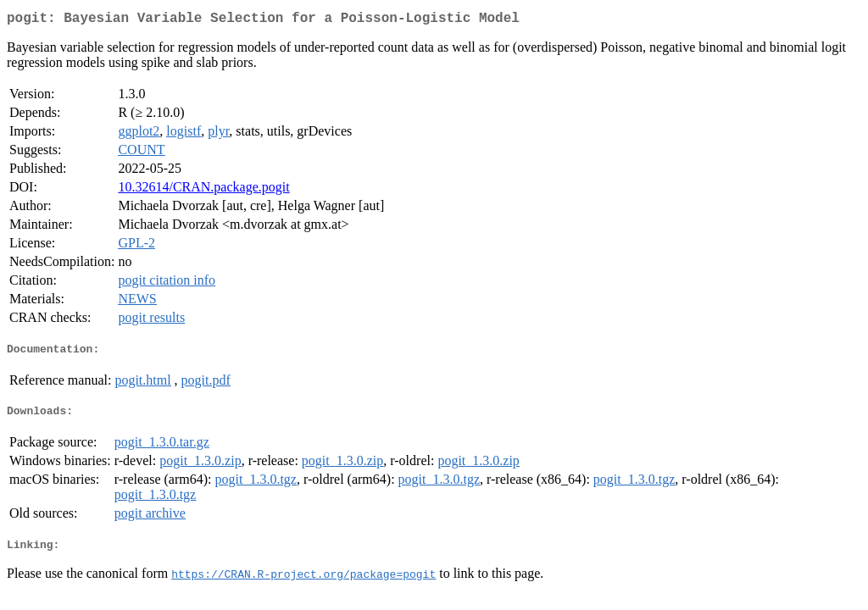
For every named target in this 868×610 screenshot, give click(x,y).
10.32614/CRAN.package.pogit (203, 190)
